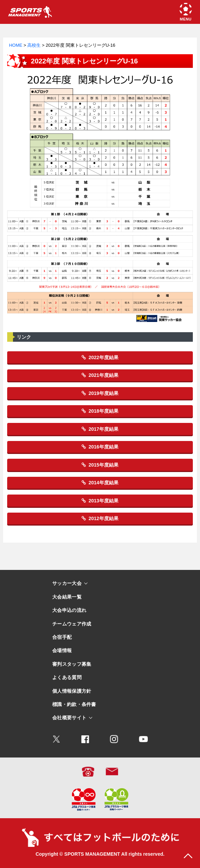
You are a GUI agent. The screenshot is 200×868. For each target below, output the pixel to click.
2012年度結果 (100, 518)
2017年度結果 (100, 429)
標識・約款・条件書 (74, 704)
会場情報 (62, 651)
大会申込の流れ (69, 610)
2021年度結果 (100, 375)
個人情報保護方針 (72, 691)
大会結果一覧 (67, 597)
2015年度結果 (100, 465)
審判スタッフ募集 (72, 664)
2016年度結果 (100, 447)
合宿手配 (62, 637)
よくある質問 (67, 678)
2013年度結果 (100, 501)
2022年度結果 (100, 357)
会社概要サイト (69, 718)
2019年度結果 (100, 393)
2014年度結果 (100, 483)
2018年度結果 (100, 411)
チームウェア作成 (72, 624)
